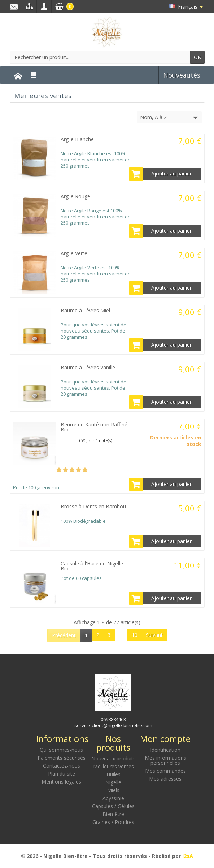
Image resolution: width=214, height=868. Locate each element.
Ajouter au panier (161, 174)
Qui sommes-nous (61, 750)
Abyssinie (113, 798)
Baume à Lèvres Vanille (88, 367)
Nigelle (113, 782)
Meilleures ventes (113, 766)
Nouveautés (182, 75)
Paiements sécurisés (62, 758)
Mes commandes (165, 771)
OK (197, 57)
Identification (165, 750)
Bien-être (113, 814)
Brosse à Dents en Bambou (93, 506)
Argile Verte (74, 253)
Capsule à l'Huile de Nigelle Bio (92, 566)
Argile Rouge (75, 196)
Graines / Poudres (113, 822)
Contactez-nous (62, 766)
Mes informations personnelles (165, 760)
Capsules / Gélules (113, 806)
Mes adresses (165, 779)
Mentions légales (61, 782)
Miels (113, 790)
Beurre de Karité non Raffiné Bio (94, 427)
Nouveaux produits (113, 758)
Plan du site (62, 774)
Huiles (113, 774)
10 (135, 635)
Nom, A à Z (170, 118)
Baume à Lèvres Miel (85, 310)
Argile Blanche (77, 139)
